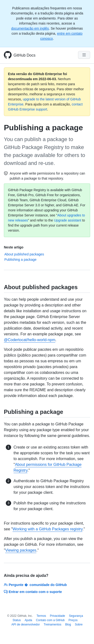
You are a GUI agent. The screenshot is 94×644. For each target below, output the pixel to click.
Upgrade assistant (68, 220)
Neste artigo (14, 247)
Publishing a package (20, 260)
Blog (68, 624)
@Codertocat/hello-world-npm (30, 340)
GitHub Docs (25, 55)
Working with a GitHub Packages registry (47, 529)
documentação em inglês (30, 28)
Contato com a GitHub (50, 620)
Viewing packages (21, 550)
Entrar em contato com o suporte (33, 592)
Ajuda (28, 620)
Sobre (79, 624)
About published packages (24, 254)
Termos (41, 616)
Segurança (76, 616)
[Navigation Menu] (84, 55)
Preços (73, 620)
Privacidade (58, 616)
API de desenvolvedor (25, 624)
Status (17, 620)
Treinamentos (53, 624)
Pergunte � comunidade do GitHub (35, 585)
